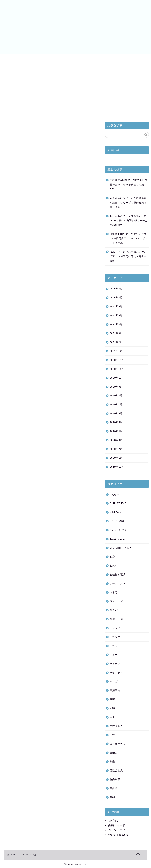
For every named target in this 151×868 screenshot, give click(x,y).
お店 (112, 557)
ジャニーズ (116, 601)
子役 (112, 735)
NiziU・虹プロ (76, 58)
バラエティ (116, 673)
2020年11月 (117, 369)
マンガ (114, 681)
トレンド (115, 628)
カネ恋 (114, 592)
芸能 (112, 797)
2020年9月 (116, 387)
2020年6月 (116, 413)
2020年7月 (116, 405)
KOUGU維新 (117, 521)
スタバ (114, 610)
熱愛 (112, 762)
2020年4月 (116, 431)
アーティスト (118, 584)
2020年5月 (116, 422)
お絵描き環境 (118, 575)
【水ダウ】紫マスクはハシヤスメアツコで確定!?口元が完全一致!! (128, 256)
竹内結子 (115, 780)
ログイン (114, 821)
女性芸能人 (116, 726)
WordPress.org (118, 835)
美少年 (55, 58)
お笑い (114, 566)
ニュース (115, 655)
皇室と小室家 (13, 59)
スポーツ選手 (118, 619)
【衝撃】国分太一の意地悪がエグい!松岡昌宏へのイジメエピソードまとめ (129, 239)
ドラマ (114, 646)
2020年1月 (116, 458)
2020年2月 (116, 449)
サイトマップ (118, 59)
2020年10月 (117, 378)
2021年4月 (116, 324)
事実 (112, 699)
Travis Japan (118, 539)
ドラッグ (115, 637)
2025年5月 (116, 298)
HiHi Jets (34, 58)
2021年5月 (116, 315)
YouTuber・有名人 (121, 548)
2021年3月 (116, 333)
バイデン (98, 58)
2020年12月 (117, 360)
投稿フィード (117, 825)
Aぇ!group (116, 494)
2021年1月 (116, 351)
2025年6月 (116, 289)
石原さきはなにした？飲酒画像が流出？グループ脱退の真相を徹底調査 (128, 203)
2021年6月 (116, 306)
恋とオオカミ (118, 744)
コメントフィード (120, 830)
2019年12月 (117, 467)
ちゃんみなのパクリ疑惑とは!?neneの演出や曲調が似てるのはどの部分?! (129, 221)
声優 (112, 717)
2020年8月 (116, 396)
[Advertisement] (127, 93)
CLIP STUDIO (118, 503)
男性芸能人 (116, 771)
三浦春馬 (115, 690)
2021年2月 (116, 342)
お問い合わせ (138, 59)
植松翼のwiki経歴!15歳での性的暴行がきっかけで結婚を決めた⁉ (129, 185)
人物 (112, 708)
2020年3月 (116, 440)
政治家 (114, 753)
